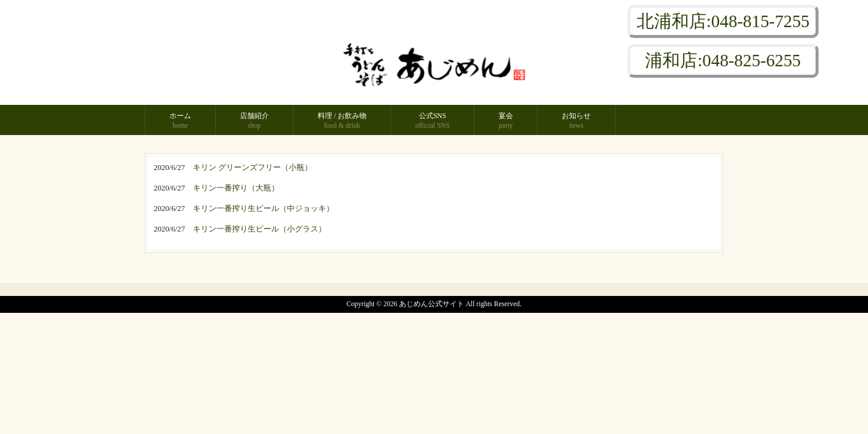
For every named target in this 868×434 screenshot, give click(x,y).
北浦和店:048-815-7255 (723, 21)
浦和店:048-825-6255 (723, 60)
